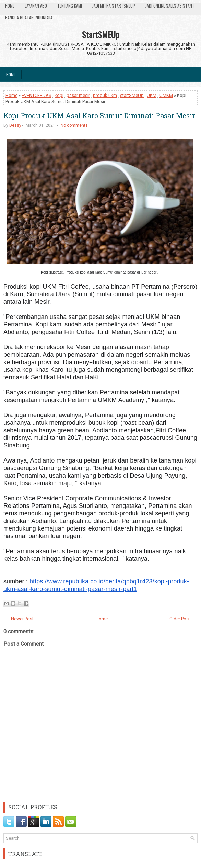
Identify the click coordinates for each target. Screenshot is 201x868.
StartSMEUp (101, 34)
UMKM (166, 95)
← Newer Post (20, 619)
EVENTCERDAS (37, 95)
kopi (59, 95)
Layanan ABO (36, 6)
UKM (152, 95)
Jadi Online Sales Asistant (170, 6)
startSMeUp (132, 95)
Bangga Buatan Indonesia (29, 17)
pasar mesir (78, 95)
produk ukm (105, 95)
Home (10, 6)
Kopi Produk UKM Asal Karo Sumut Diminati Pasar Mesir (99, 115)
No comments (74, 125)
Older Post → (182, 619)
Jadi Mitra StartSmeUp (114, 6)
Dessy (15, 125)
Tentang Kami (70, 6)
